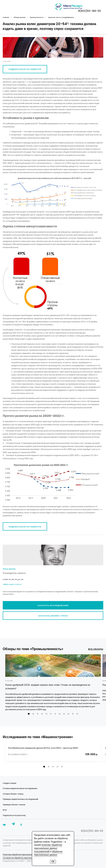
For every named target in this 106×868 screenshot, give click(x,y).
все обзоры (96, 649)
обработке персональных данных (48, 853)
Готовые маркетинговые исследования (20, 788)
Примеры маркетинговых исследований (20, 799)
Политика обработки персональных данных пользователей (29, 854)
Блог (5, 810)
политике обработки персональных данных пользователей (48, 848)
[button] (29, 714)
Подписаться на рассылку (14, 815)
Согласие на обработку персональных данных (23, 858)
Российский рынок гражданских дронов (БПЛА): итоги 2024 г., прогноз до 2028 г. (43, 748)
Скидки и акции (10, 783)
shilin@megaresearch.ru (12, 584)
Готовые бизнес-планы (13, 794)
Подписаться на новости (25, 69)
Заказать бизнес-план (53, 616)
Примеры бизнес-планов (14, 805)
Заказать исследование (53, 605)
